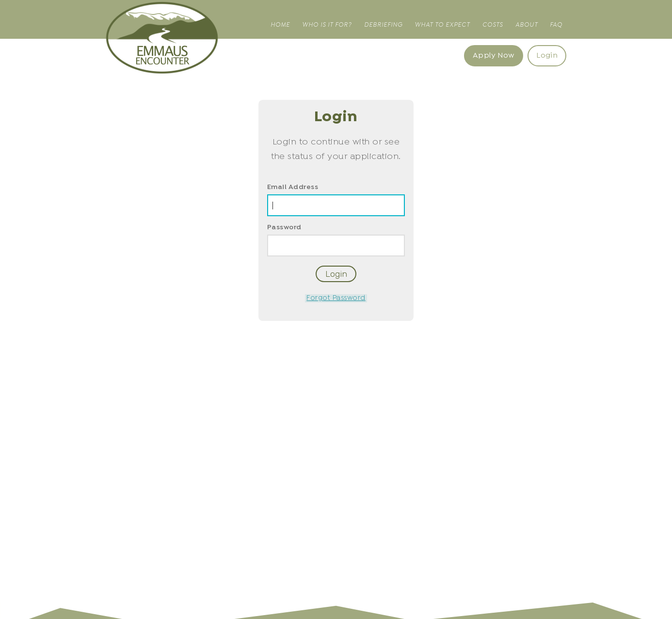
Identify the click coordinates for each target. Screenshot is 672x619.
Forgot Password (336, 298)
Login (547, 56)
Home (280, 25)
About (527, 25)
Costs (493, 25)
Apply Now (494, 56)
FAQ (556, 25)
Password (284, 228)
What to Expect (442, 25)
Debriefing (383, 25)
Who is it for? (327, 25)
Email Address (293, 187)
